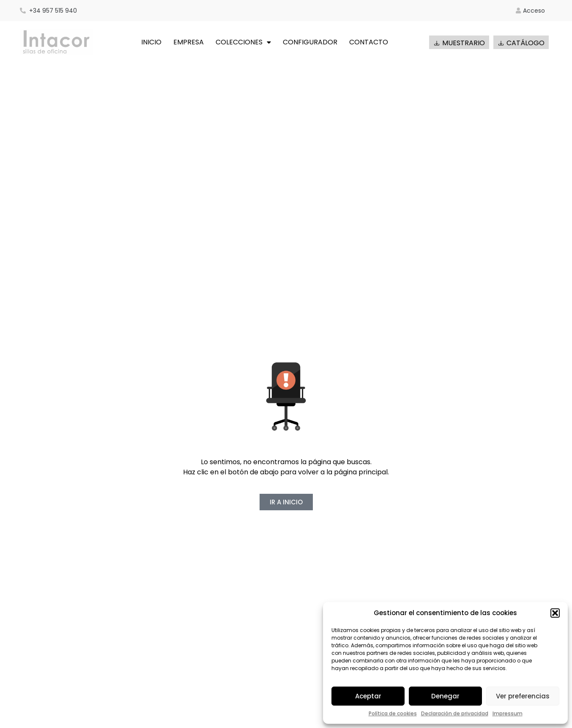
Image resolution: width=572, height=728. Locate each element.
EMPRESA (189, 42)
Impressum (508, 713)
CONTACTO (369, 42)
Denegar (445, 696)
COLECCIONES (243, 42)
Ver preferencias (523, 696)
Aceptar (368, 696)
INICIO (151, 42)
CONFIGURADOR (310, 42)
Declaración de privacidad (455, 713)
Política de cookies (393, 713)
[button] (555, 613)
